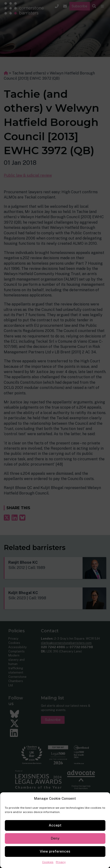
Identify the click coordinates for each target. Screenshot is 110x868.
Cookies (48, 862)
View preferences (55, 851)
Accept (55, 825)
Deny (55, 838)
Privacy (61, 862)
